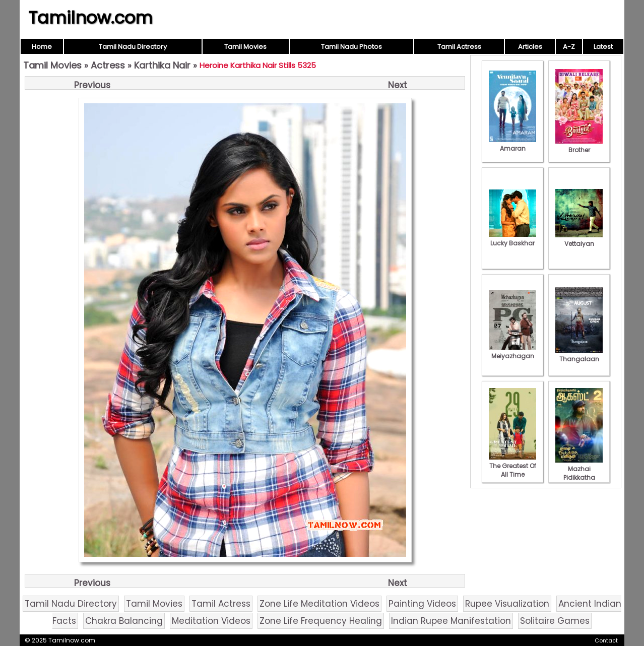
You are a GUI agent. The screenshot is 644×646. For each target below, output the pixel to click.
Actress (108, 65)
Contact (606, 640)
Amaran (512, 144)
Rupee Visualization (507, 604)
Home (42, 47)
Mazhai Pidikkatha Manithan (579, 473)
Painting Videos (422, 604)
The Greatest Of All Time (512, 466)
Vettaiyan (579, 239)
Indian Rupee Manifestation (451, 621)
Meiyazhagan (512, 352)
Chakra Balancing (124, 621)
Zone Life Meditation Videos (319, 604)
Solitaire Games (555, 621)
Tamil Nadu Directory (133, 47)
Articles (530, 47)
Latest (603, 47)
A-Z (569, 47)
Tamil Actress (459, 47)
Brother (579, 146)
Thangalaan (579, 355)
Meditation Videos (211, 621)
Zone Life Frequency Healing (321, 621)
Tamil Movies (245, 47)
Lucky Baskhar (512, 239)
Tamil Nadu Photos (351, 47)
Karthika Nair (162, 65)
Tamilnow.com (90, 18)
